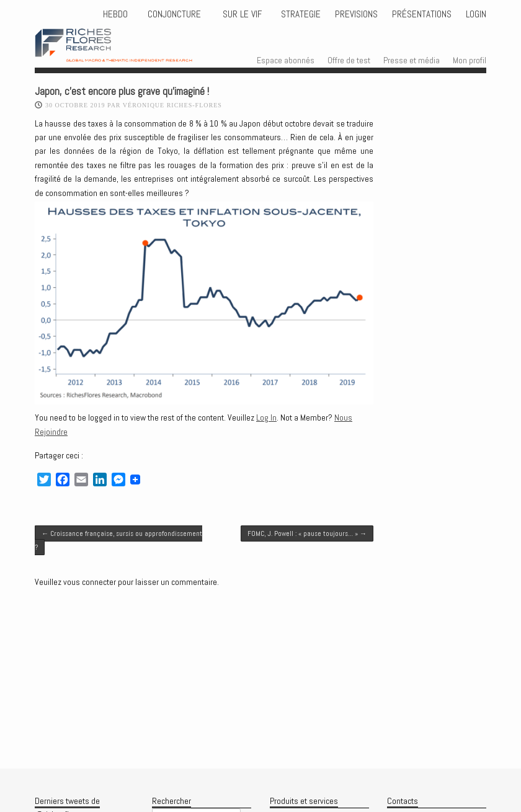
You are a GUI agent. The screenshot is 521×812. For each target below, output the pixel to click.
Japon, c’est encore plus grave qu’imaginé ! (122, 91)
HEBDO (115, 14)
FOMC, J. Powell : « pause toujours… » (307, 533)
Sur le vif (241, 14)
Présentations (422, 14)
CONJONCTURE (176, 14)
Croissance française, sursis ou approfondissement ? (118, 540)
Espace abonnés (286, 60)
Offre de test (349, 60)
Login (476, 14)
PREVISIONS (356, 14)
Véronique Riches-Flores (172, 105)
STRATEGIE (300, 14)
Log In (266, 417)
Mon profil (470, 60)
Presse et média (412, 60)
